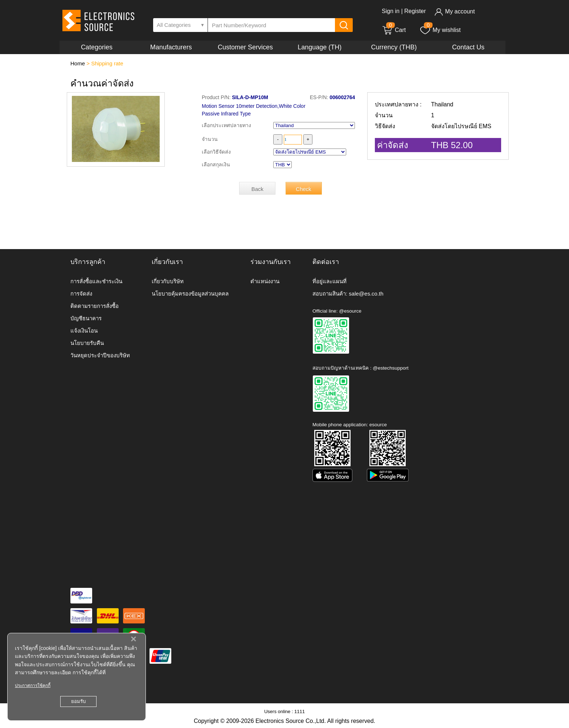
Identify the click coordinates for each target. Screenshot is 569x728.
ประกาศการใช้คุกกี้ (33, 686)
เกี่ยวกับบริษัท (168, 281)
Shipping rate (107, 63)
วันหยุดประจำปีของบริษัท (100, 355)
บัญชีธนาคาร (86, 318)
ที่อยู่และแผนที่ (329, 281)
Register (415, 11)
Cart (394, 30)
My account (455, 11)
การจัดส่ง (81, 294)
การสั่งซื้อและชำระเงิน (96, 281)
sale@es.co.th (366, 294)
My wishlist (440, 30)
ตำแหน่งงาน (265, 281)
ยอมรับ (78, 701)
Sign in (391, 11)
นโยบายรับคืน (87, 343)
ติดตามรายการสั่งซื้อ (95, 306)
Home (78, 63)
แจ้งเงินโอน (84, 331)
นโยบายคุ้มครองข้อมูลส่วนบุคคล (190, 294)
